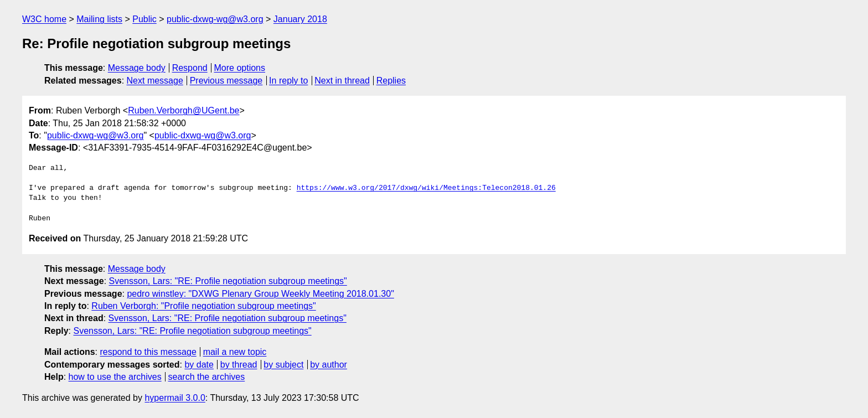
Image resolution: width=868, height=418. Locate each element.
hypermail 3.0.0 (175, 398)
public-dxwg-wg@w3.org (215, 19)
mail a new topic (235, 352)
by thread (239, 365)
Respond (190, 68)
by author (329, 365)
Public (144, 19)
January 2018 (300, 19)
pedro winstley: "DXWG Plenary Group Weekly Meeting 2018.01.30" (260, 294)
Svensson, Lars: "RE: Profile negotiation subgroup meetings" (228, 281)
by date (199, 365)
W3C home (44, 19)
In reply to (288, 81)
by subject (283, 365)
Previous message (226, 81)
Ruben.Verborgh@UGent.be (184, 110)
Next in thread (342, 81)
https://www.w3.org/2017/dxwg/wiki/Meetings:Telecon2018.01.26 (426, 188)
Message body (137, 68)
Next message (155, 81)
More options (240, 68)
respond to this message (148, 352)
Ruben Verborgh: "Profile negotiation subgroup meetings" (203, 306)
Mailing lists (99, 19)
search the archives (207, 377)
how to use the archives (115, 377)
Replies (391, 81)
